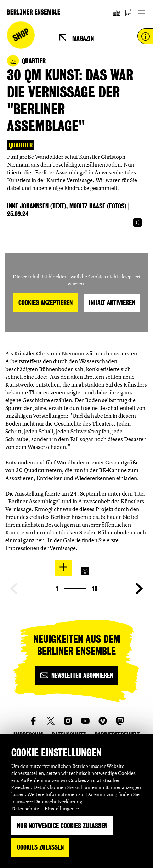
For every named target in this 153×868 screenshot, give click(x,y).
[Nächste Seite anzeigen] (139, 589)
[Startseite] (34, 12)
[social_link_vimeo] (103, 721)
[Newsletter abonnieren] (76, 675)
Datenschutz (25, 808)
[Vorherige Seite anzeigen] (14, 589)
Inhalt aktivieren (112, 303)
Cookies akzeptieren (46, 303)
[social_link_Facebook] (33, 721)
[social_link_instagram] (68, 721)
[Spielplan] (129, 12)
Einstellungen (60, 808)
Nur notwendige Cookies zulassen (62, 826)
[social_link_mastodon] (120, 721)
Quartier (21, 145)
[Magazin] (117, 12)
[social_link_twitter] (51, 721)
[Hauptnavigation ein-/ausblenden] (141, 12)
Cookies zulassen (40, 847)
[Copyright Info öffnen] (137, 222)
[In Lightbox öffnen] (63, 567)
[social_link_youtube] (85, 721)
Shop (21, 35)
